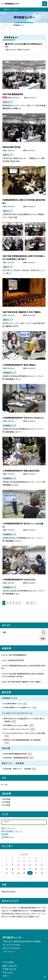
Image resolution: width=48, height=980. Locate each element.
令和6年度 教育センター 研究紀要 (20, 769)
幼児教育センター (8, 837)
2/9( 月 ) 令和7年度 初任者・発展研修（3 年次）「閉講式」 (21, 682)
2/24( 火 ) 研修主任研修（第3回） (13, 660)
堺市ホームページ (8, 828)
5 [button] (17, 603)
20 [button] (32, 603)
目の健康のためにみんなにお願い (19, 725)
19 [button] (28, 603)
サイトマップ (9, 951)
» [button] (35, 603)
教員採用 (5, 834)
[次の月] (43, 854)
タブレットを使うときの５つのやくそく (19, 729)
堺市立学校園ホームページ (12, 831)
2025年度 (6, 799)
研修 (6, 784)
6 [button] (20, 603)
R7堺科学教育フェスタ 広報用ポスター (20, 708)
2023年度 (6, 805)
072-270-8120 (13, 945)
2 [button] (7, 603)
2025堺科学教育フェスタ (15, 704)
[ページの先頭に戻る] (45, 977)
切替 (43, 638)
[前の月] (5, 854)
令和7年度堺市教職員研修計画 (18, 754)
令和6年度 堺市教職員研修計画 (19, 758)
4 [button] (14, 603)
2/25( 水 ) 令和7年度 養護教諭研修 (14, 655)
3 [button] (10, 603)
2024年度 (6, 802)
